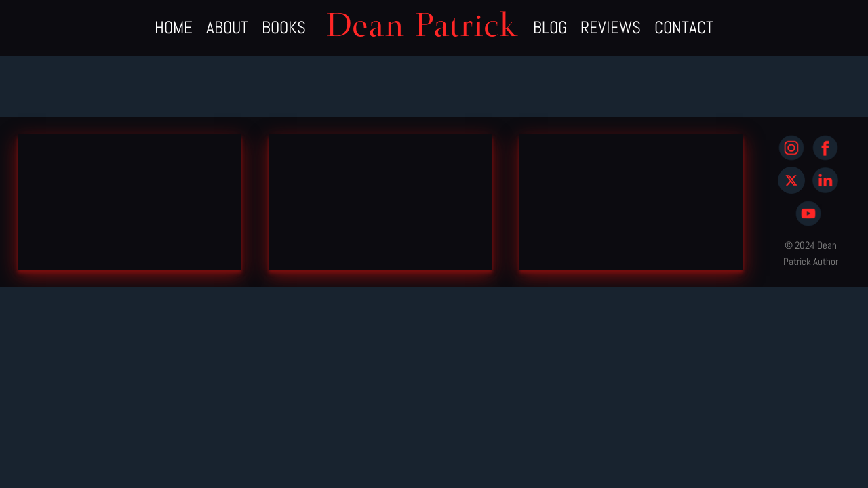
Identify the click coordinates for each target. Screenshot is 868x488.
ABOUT (227, 27)
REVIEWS (611, 27)
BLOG (550, 27)
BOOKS (284, 27)
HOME (174, 27)
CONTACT (684, 27)
